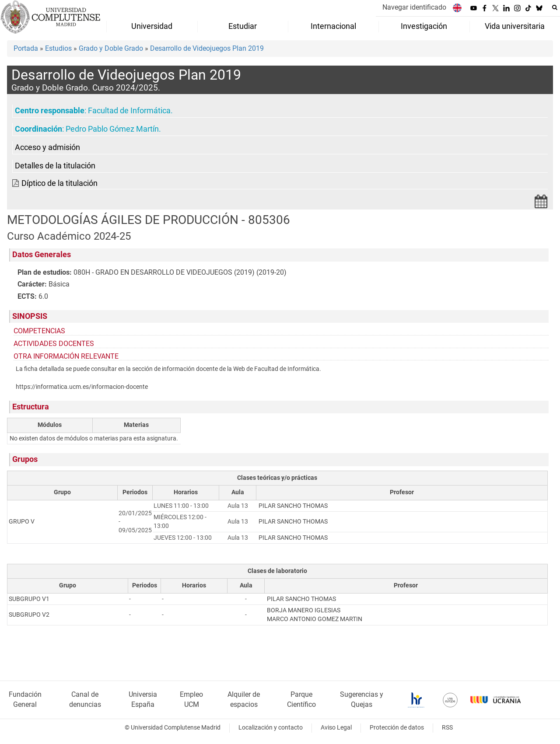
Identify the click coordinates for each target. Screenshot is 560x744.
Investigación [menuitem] (424, 26)
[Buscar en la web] (555, 7)
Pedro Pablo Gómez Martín (112, 129)
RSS (447, 728)
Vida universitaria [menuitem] (515, 26)
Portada (26, 48)
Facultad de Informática (129, 111)
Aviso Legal (336, 728)
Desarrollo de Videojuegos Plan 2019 (207, 48)
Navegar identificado (414, 7)
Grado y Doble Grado (111, 48)
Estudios (58, 48)
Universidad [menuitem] (152, 26)
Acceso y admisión (47, 147)
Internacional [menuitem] (333, 26)
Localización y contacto (271, 728)
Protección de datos (397, 728)
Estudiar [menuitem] (243, 26)
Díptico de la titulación (59, 183)
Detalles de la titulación (55, 166)
